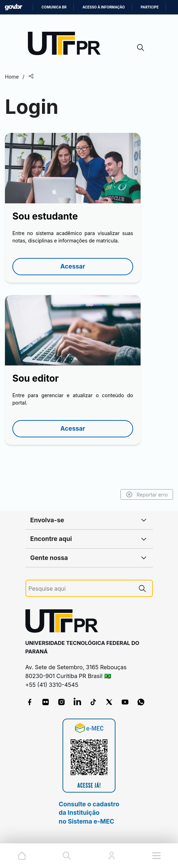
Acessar (73, 266)
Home (12, 77)
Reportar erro (147, 494)
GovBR (13, 7)
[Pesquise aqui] (81, 589)
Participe (150, 7)
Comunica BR (54, 7)
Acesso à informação (103, 7)
